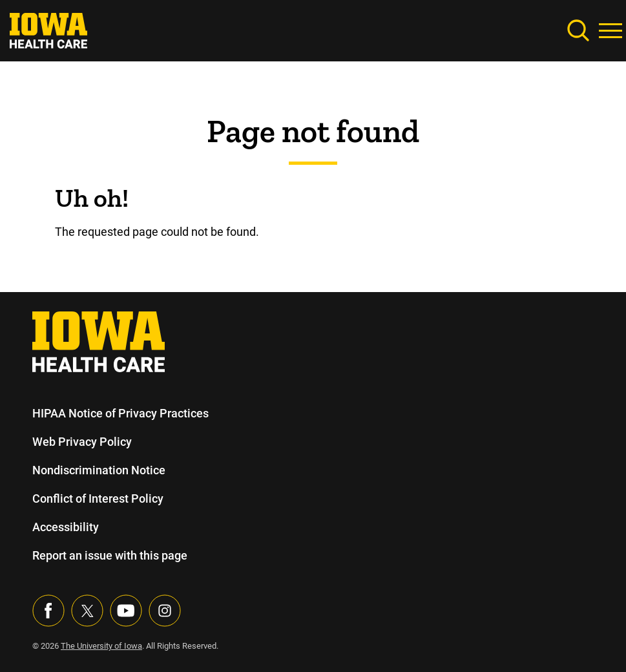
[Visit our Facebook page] (48, 611)
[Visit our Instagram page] (165, 611)
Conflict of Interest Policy (98, 499)
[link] (48, 29)
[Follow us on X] (87, 611)
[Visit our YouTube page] (126, 611)
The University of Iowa (103, 646)
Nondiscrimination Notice (99, 470)
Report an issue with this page (110, 555)
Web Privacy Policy (81, 442)
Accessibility (65, 527)
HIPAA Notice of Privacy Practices (121, 413)
